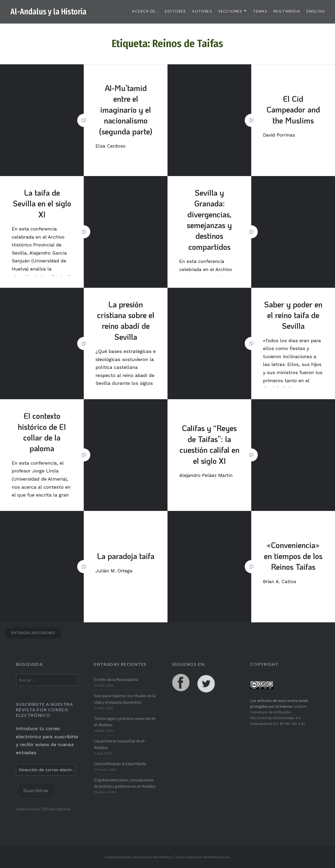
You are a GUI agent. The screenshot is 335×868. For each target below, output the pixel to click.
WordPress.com (217, 857)
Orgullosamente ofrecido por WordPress (138, 857)
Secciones (230, 11)
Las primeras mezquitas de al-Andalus (120, 744)
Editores (175, 11)
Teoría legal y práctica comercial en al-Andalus (125, 722)
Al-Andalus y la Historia (48, 12)
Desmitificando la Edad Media (120, 764)
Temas (260, 11)
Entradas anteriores (33, 633)
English (316, 11)
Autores (202, 11)
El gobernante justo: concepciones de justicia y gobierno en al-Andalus (125, 783)
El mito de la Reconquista (116, 679)
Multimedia (287, 11)
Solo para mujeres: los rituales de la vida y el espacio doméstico (125, 699)
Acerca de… (145, 11)
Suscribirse (36, 790)
